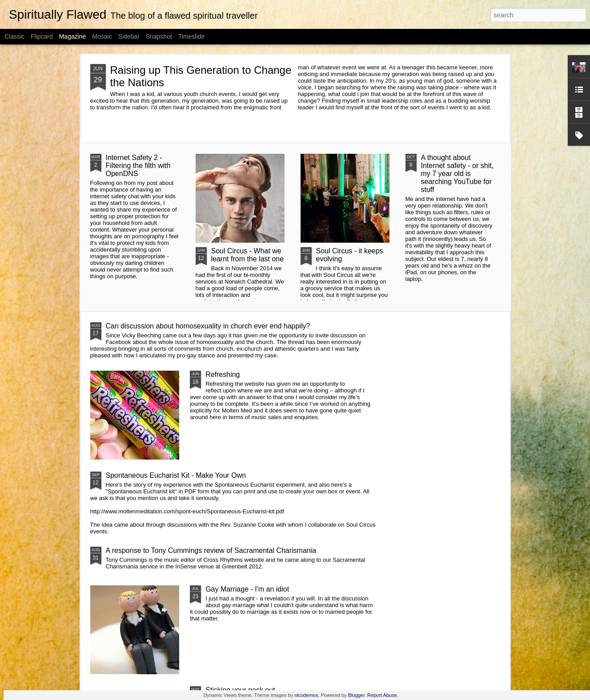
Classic (14, 36)
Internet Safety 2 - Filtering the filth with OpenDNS (138, 166)
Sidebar (129, 36)
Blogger (356, 695)
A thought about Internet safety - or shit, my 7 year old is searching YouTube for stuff (458, 174)
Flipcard (42, 36)
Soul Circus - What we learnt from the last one (248, 255)
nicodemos (306, 695)
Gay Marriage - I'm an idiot (247, 589)
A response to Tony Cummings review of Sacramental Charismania (211, 550)
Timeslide (191, 36)
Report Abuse (382, 695)
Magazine (73, 36)
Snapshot (159, 36)
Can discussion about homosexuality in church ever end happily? (208, 326)
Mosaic (102, 36)
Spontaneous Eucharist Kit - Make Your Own (176, 475)
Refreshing (223, 374)
